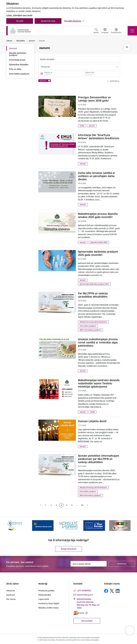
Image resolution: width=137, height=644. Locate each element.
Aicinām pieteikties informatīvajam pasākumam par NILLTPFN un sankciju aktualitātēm (99, 459)
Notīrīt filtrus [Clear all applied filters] (115, 81)
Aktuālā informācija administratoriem (93, 322)
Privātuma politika (46, 591)
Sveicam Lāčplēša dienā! (92, 421)
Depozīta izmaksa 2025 (99, 242)
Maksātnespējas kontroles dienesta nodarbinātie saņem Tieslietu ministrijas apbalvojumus (99, 383)
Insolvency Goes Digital (49, 603)
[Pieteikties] (122, 564)
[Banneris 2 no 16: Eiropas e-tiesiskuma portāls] (43, 525)
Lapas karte (44, 599)
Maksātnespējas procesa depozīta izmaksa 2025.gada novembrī (98, 215)
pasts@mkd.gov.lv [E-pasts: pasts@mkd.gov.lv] (85, 595)
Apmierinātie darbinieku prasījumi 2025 (94, 284)
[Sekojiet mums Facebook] (106, 591)
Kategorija (45, 67)
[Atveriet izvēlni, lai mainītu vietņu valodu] (105, 31)
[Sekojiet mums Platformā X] (112, 591)
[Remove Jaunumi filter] (49, 81)
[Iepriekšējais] (11, 526)
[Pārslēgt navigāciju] (132, 31)
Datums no (48, 73)
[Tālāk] (126, 526)
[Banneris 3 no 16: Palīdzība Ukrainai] (68, 525)
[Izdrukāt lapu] (127, 47)
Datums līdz (90, 73)
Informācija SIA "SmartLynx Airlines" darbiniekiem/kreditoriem (99, 137)
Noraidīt (20, 21)
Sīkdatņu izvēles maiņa (48, 608)
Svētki (82, 126)
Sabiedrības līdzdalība (19, 65)
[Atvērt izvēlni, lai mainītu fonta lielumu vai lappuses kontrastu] (116, 31)
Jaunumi (13, 48)
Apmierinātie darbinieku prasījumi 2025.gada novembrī (98, 253)
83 (82, 505)
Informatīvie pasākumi (19, 74)
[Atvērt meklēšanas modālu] (96, 31)
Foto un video (15, 69)
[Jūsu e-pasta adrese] (89, 564)
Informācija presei (17, 60)
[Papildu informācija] (86, 613)
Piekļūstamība (45, 595)
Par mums (11, 599)
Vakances (11, 591)
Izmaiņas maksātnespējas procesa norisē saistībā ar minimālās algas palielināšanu (98, 342)
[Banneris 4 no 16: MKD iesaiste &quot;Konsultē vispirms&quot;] (94, 525)
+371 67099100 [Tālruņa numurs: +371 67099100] (84, 591)
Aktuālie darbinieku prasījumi (18, 54)
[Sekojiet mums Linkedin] (118, 591)
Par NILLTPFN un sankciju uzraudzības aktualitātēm (93, 295)
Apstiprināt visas (48, 21)
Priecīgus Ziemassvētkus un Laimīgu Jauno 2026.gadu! (94, 99)
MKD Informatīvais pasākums (90, 330)
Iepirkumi (11, 595)
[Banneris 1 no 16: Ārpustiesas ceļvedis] (17, 525)
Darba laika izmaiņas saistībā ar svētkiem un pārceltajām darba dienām (97, 176)
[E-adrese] (79, 613)
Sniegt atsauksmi (68, 549)
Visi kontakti (87, 621)
